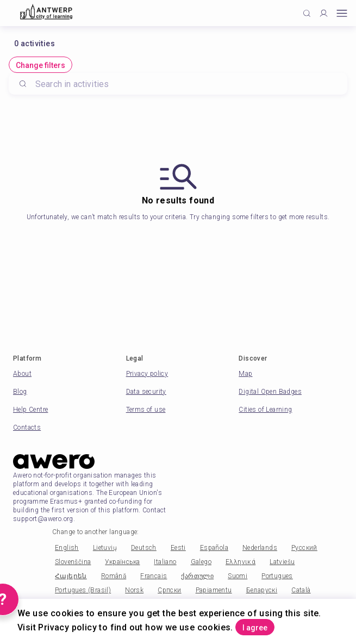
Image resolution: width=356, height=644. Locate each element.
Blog (20, 392)
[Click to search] (307, 13)
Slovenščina (73, 562)
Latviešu (282, 562)
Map (245, 374)
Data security (146, 392)
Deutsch (144, 548)
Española (214, 548)
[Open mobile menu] (342, 13)
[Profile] (324, 13)
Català (301, 590)
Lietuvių (105, 548)
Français (154, 576)
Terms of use (146, 410)
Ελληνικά (241, 562)
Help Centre (30, 410)
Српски (169, 590)
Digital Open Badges (270, 392)
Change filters (40, 65)
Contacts (27, 428)
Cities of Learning (265, 410)
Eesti (178, 548)
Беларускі (262, 590)
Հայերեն (71, 576)
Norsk (134, 590)
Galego (201, 562)
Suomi (238, 576)
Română (114, 576)
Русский (304, 548)
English (67, 548)
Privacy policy (147, 374)
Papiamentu (214, 590)
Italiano (165, 562)
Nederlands (260, 548)
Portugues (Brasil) (83, 590)
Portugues (277, 576)
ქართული (197, 576)
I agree (255, 628)
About (22, 374)
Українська (122, 562)
